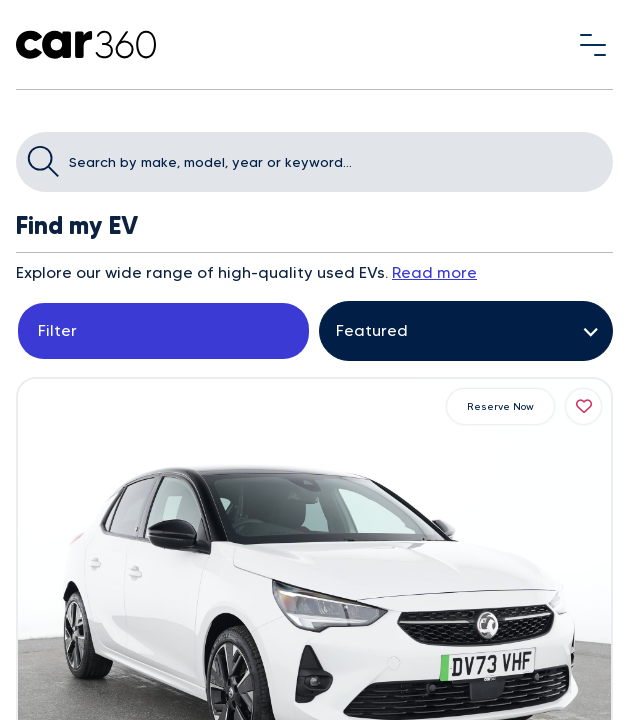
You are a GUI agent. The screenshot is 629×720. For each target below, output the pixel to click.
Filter (57, 330)
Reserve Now (500, 406)
